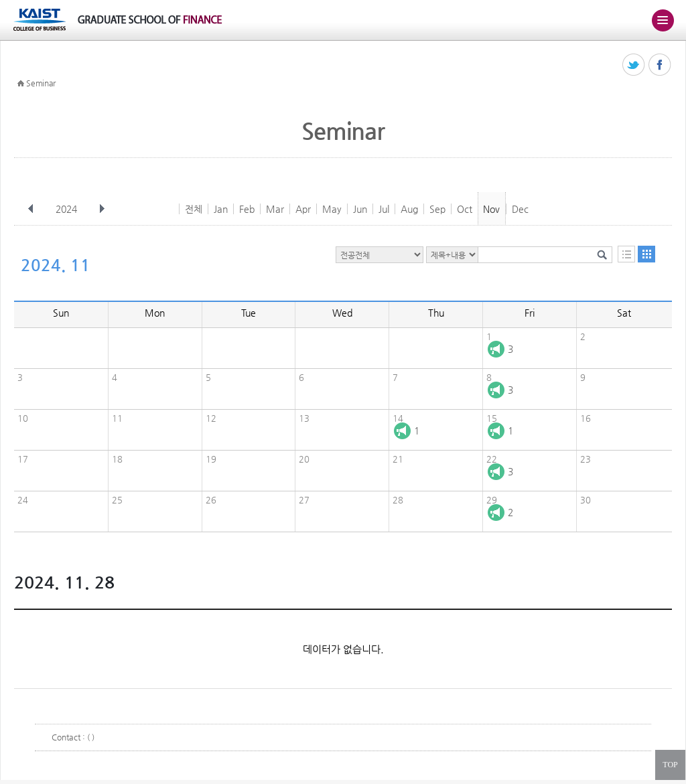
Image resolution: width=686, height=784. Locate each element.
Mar (275, 209)
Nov (491, 209)
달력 (646, 254)
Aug (409, 209)
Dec (520, 209)
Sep (437, 209)
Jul (384, 209)
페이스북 (660, 65)
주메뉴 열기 (663, 20)
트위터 (634, 65)
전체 (194, 209)
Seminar (41, 83)
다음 (102, 209)
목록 (626, 254)
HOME (21, 84)
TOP (670, 765)
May (332, 209)
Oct (465, 209)
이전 (31, 209)
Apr (303, 209)
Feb (247, 209)
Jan (221, 209)
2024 (68, 209)
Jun (360, 209)
